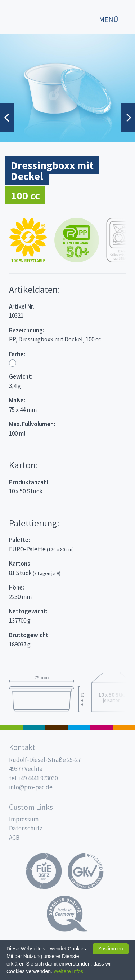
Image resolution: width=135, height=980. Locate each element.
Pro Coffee (56, 728)
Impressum (24, 819)
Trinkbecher (79, 728)
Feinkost (11, 728)
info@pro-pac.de (31, 787)
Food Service (101, 728)
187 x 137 (34, 728)
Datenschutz (26, 828)
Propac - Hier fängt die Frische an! (32, 16)
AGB (14, 838)
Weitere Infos (68, 971)
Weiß (13, 363)
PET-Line (124, 728)
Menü (109, 19)
